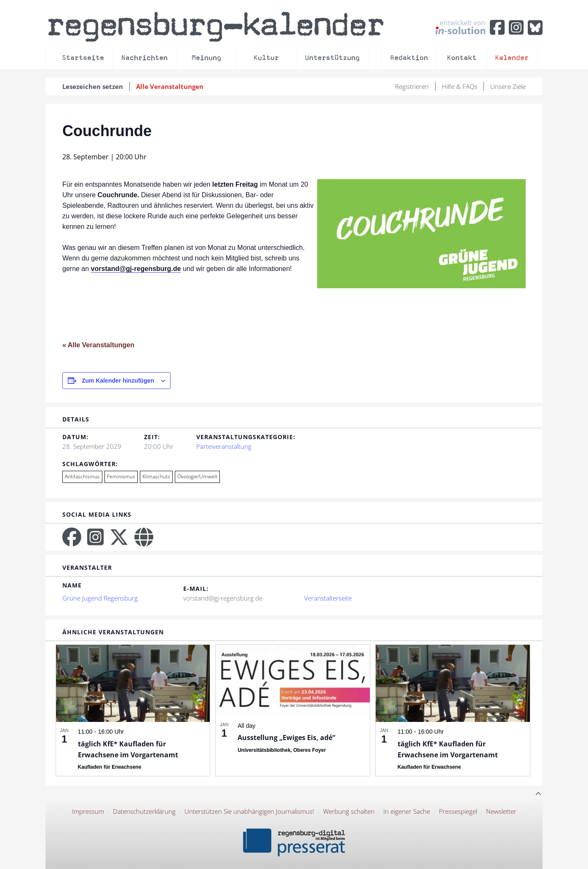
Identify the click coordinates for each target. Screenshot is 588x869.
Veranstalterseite (328, 598)
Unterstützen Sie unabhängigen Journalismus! (249, 811)
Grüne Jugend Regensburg (100, 598)
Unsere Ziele (508, 86)
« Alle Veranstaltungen (98, 345)
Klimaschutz (156, 476)
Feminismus (121, 476)
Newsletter (501, 811)
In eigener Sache (407, 811)
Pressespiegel (458, 811)
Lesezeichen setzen (93, 86)
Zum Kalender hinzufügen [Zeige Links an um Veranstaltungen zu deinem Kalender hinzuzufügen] (118, 381)
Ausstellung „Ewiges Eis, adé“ (286, 738)
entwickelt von (460, 27)
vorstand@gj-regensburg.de (136, 269)
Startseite (83, 58)
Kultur (266, 58)
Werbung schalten (349, 811)
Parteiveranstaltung (224, 446)
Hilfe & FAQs (460, 86)
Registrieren (412, 86)
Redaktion (409, 58)
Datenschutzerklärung (144, 811)
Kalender (512, 58)
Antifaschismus (82, 476)
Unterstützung (332, 58)
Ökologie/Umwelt (197, 476)
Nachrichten (144, 58)
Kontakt (462, 58)
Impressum (88, 811)
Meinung (206, 58)
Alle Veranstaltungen (170, 86)
